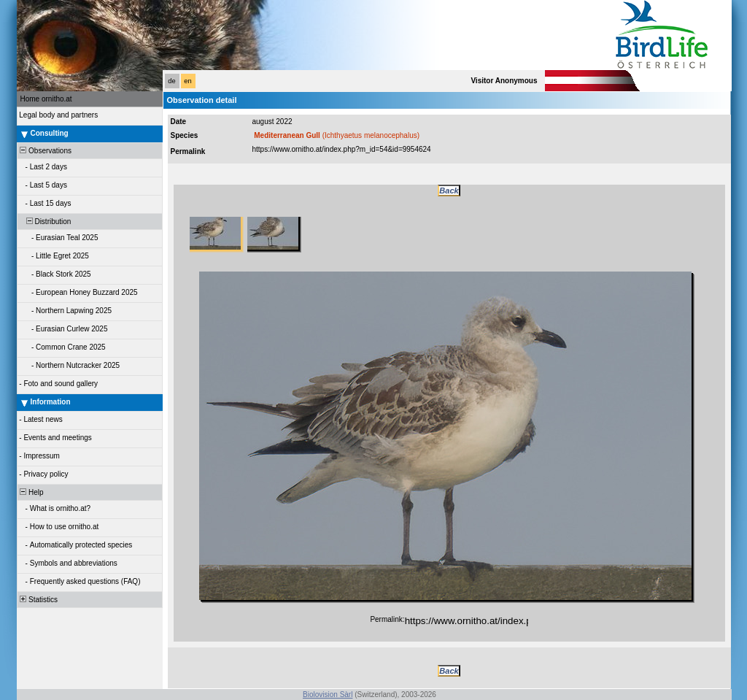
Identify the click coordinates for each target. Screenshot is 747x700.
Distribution (45, 222)
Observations (45, 151)
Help (31, 492)
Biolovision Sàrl (328, 695)
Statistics (38, 600)
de (171, 81)
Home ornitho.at (46, 99)
